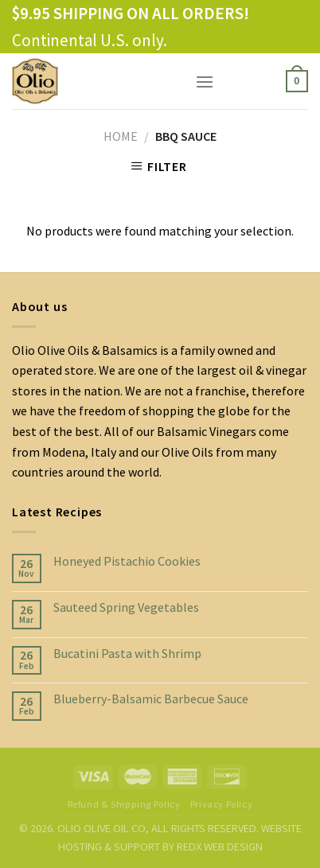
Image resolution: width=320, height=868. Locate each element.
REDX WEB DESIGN (220, 847)
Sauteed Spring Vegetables (126, 607)
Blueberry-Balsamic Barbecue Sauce (151, 699)
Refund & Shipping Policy (124, 804)
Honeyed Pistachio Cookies (127, 561)
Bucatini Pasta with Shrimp (127, 654)
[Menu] (205, 82)
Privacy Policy (222, 804)
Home (121, 136)
